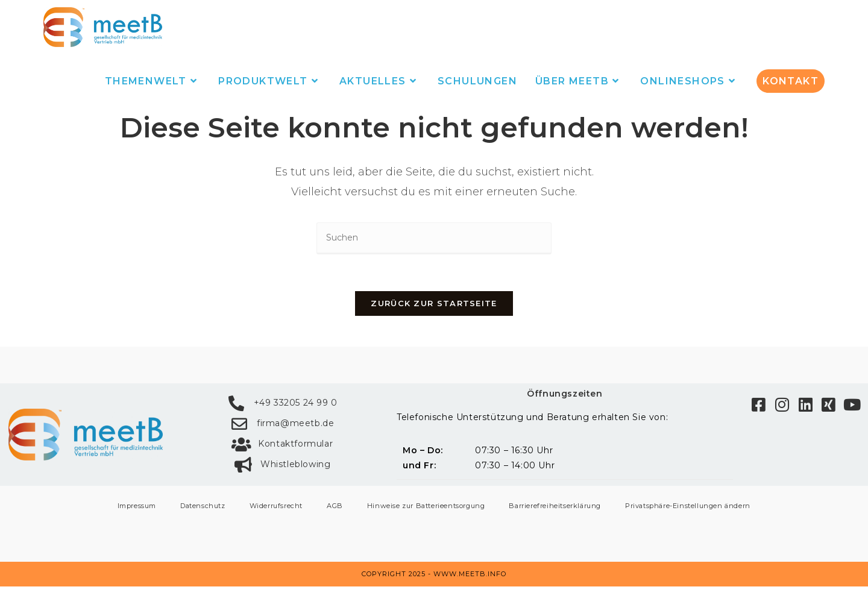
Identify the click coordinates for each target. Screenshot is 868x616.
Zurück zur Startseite (434, 332)
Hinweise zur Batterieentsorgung (426, 535)
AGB (335, 535)
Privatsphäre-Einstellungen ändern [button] (688, 535)
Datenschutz (203, 535)
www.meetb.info (470, 603)
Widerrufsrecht (276, 535)
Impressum (137, 535)
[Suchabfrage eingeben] (434, 267)
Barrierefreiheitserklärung (555, 535)
